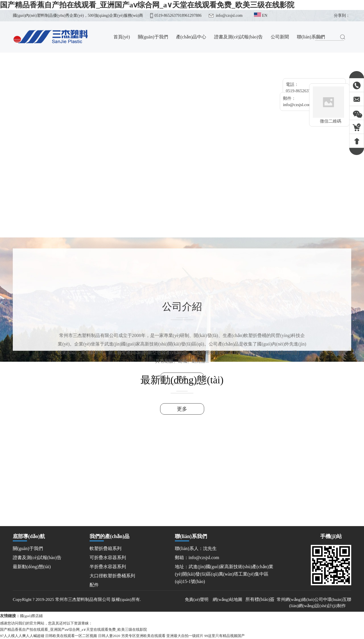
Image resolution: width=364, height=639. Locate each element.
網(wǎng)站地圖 (227, 599)
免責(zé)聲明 (197, 599)
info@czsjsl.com (229, 15)
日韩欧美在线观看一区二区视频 (71, 636)
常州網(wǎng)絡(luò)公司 (300, 599)
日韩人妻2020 (109, 636)
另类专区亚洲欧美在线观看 (143, 636)
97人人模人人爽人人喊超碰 (22, 636)
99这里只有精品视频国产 (225, 636)
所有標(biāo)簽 (260, 599)
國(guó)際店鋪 (31, 616)
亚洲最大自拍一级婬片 (185, 636)
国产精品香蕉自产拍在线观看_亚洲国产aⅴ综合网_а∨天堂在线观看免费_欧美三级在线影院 (147, 5)
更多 (182, 378)
